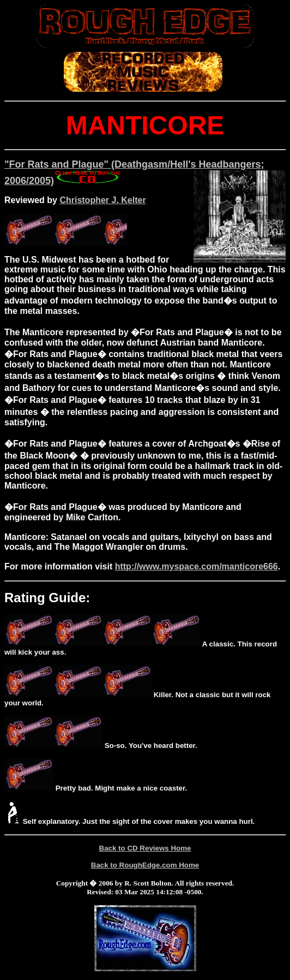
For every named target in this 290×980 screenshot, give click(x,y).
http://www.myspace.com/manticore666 (197, 566)
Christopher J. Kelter (102, 200)
